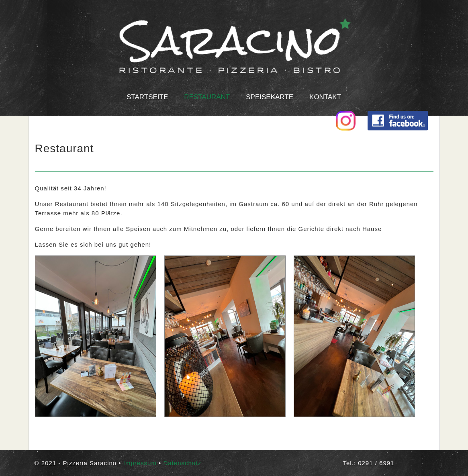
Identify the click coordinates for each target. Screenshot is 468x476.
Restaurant (207, 97)
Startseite (147, 97)
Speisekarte (270, 97)
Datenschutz (182, 463)
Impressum (140, 463)
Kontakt (325, 97)
